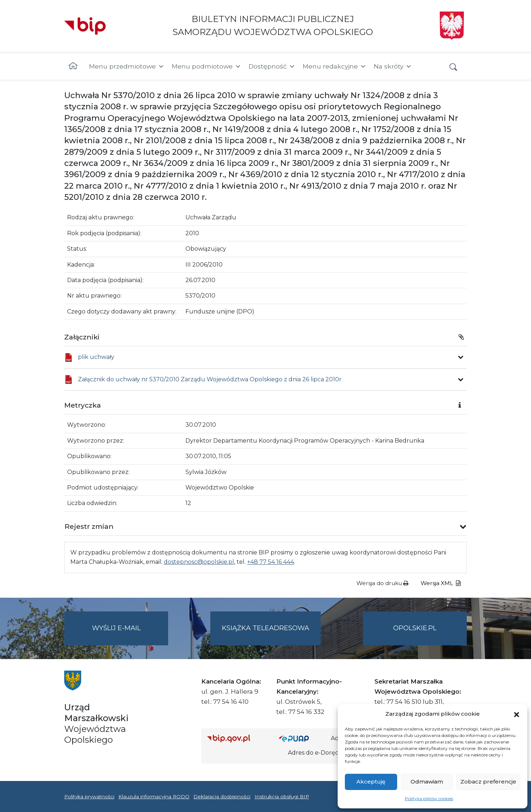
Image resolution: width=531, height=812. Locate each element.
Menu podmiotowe (207, 66)
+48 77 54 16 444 (271, 562)
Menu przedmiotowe (127, 66)
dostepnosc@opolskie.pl (199, 562)
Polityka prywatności (89, 796)
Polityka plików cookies (429, 798)
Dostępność (272, 66)
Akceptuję (371, 782)
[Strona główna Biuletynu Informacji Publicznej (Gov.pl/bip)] (237, 738)
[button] (517, 714)
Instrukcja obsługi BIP (282, 796)
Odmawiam (427, 782)
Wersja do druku (382, 583)
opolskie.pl (415, 628)
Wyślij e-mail (130, 634)
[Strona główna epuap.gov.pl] (302, 738)
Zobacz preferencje (488, 782)
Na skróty (393, 66)
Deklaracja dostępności (222, 796)
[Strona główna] (73, 66)
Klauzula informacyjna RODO (154, 796)
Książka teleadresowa (265, 628)
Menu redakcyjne (335, 66)
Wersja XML (441, 583)
